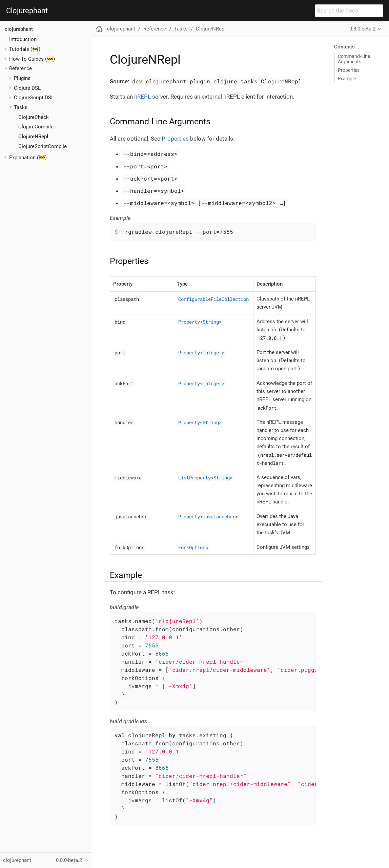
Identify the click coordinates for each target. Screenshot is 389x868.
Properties (349, 70)
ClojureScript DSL (34, 98)
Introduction (23, 39)
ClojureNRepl (33, 137)
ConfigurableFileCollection (213, 299)
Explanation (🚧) (28, 158)
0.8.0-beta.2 (362, 29)
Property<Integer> (201, 352)
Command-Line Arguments (354, 59)
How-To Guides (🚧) (32, 59)
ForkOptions (193, 547)
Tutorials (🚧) (25, 49)
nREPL (142, 97)
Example (347, 79)
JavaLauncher (219, 516)
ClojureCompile (36, 127)
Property (189, 516)
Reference (21, 68)
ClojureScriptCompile (43, 146)
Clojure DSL (27, 88)
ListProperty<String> (205, 477)
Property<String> (200, 321)
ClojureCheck (34, 117)
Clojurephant (27, 11)
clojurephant (19, 29)
